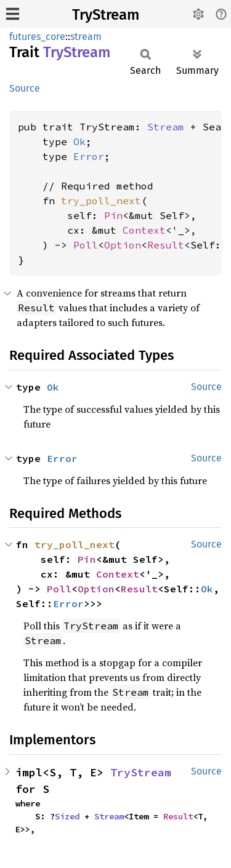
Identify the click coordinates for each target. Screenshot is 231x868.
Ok (79, 141)
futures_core (37, 37)
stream (86, 37)
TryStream (106, 15)
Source (25, 88)
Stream (166, 127)
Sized (67, 816)
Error (89, 156)
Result (166, 245)
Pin (113, 215)
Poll (86, 245)
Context (144, 230)
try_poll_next (101, 201)
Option (123, 245)
